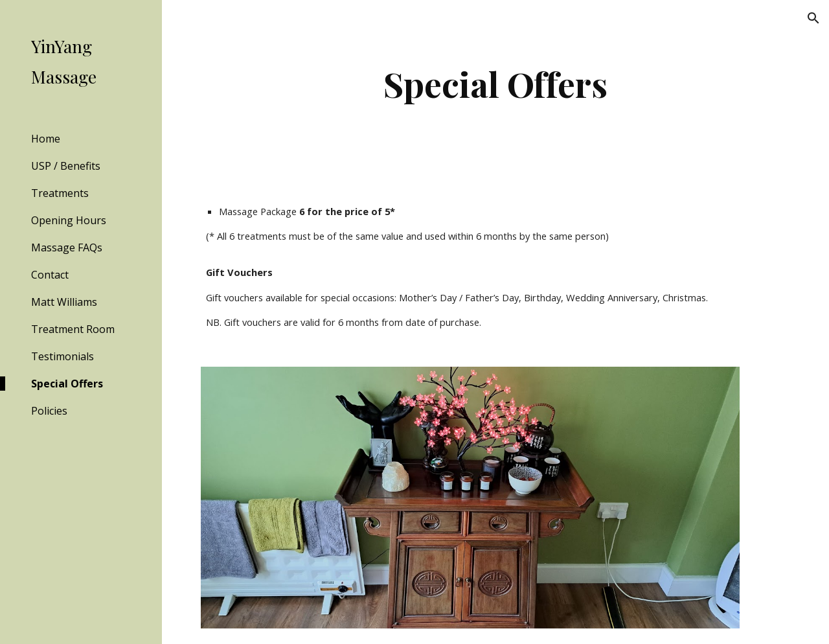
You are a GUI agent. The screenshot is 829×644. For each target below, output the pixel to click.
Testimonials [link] (62, 356)
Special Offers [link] (67, 384)
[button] (813, 18)
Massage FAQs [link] (67, 247)
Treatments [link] (60, 193)
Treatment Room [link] (73, 329)
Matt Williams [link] (64, 302)
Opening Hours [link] (69, 220)
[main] (496, 84)
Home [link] (46, 139)
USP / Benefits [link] (66, 166)
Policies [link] (49, 411)
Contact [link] (50, 275)
